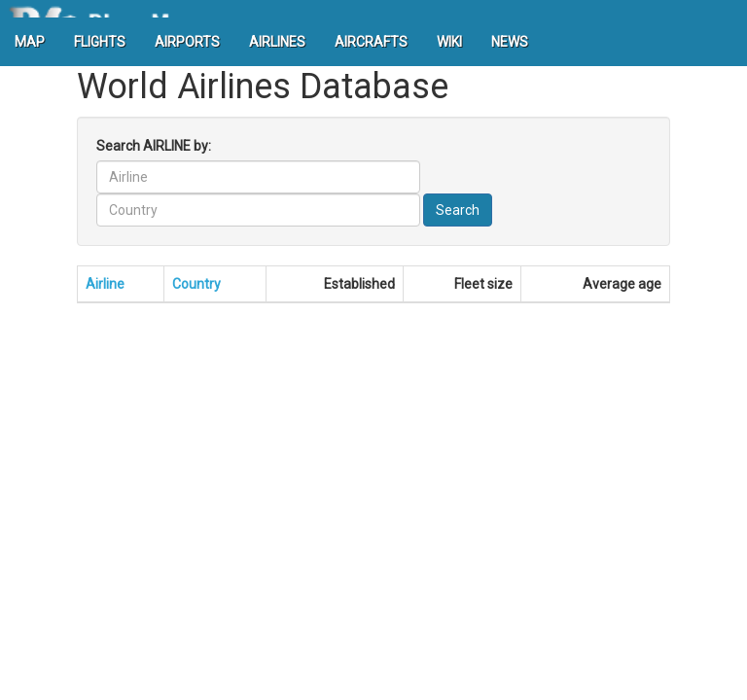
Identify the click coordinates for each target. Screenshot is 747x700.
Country (196, 284)
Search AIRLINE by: (154, 146)
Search (458, 210)
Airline (105, 284)
